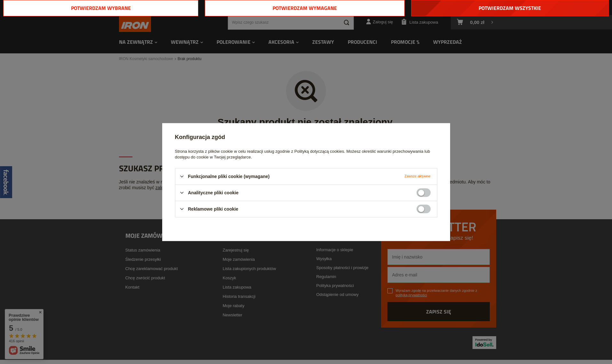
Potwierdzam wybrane (101, 8)
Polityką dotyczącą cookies (319, 151)
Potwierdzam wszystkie (510, 8)
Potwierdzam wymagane (305, 8)
